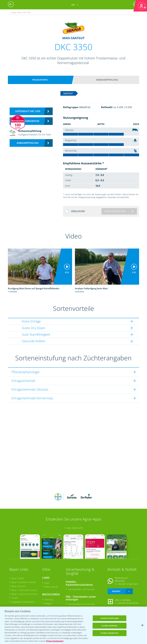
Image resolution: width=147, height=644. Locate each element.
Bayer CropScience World (23, 582)
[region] (73, 625)
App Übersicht (75, 528)
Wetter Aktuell (51, 587)
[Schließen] (142, 625)
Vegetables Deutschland (23, 602)
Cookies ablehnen (109, 626)
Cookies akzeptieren (110, 633)
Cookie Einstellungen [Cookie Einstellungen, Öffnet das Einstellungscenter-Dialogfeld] (110, 618)
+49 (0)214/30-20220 (128, 603)
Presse (15, 598)
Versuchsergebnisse (28, 121)
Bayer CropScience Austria (24, 590)
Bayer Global (17, 578)
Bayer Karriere (18, 586)
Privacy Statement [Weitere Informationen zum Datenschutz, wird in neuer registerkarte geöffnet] (55, 641)
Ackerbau (49, 600)
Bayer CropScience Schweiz (24, 594)
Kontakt (116, 591)
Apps (47, 583)
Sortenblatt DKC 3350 (28, 111)
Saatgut (48, 603)
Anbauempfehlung (107, 80)
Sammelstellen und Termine (81, 589)
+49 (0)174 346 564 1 (128, 584)
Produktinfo (40, 80)
